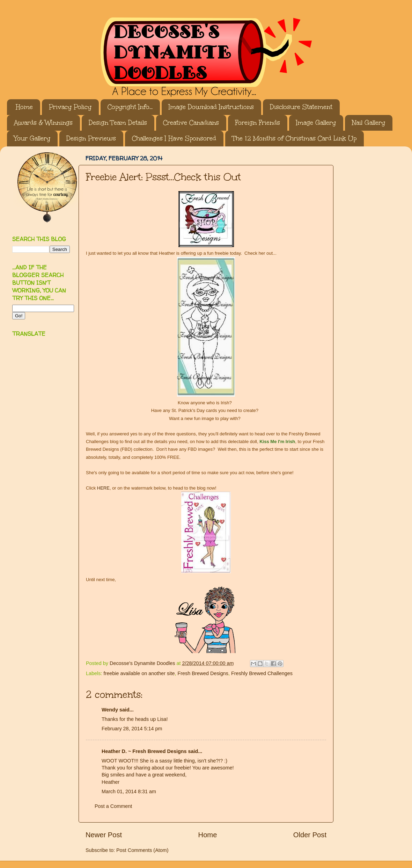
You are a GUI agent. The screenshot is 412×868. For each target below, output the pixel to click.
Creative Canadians (191, 123)
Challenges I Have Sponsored (174, 138)
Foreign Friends (257, 123)
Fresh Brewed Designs (203, 673)
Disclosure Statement (301, 107)
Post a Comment (113, 806)
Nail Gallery (369, 123)
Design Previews (91, 138)
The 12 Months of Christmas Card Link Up (294, 138)
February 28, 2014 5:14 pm (132, 729)
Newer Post (104, 835)
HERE (103, 488)
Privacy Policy (70, 107)
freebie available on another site (139, 673)
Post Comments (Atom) (142, 850)
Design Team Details (118, 123)
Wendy (110, 710)
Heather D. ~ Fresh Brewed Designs (144, 751)
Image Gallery (316, 123)
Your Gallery (32, 138)
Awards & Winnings (43, 123)
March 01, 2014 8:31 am (129, 791)
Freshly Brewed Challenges (262, 673)
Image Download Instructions (211, 107)
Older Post (310, 835)
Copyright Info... (130, 107)
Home (24, 107)
